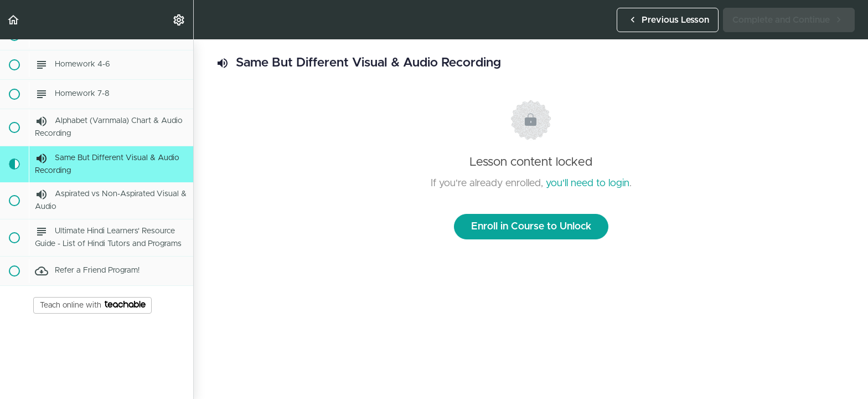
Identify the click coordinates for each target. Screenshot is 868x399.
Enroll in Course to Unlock (531, 227)
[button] (14, 20)
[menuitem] (179, 20)
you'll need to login (588, 183)
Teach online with (93, 305)
